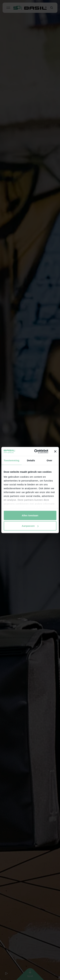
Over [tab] (50, 460)
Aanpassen (30, 526)
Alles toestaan (30, 515)
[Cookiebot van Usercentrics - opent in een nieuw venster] (36, 452)
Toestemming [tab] (12, 460)
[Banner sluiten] (55, 451)
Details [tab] (31, 460)
